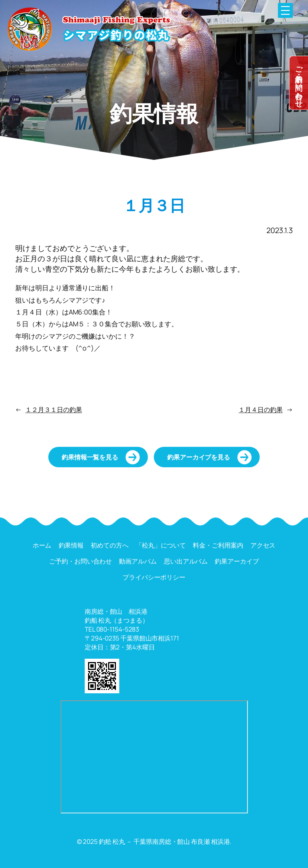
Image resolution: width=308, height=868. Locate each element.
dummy (299, 83)
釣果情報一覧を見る (90, 457)
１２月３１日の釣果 (54, 409)
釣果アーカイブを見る (199, 457)
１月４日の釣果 (260, 409)
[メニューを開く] (285, 10)
